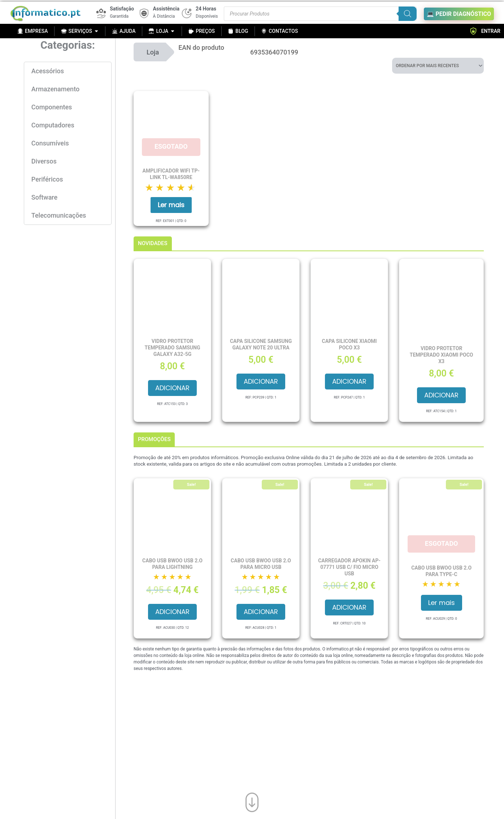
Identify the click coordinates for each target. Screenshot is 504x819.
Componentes (52, 107)
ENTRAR (485, 31)
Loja (153, 52)
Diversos (44, 161)
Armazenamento (55, 89)
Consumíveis (50, 143)
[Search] (408, 14)
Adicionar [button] (172, 388)
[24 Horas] (187, 13)
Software (44, 197)
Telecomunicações (59, 215)
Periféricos (47, 179)
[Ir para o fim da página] (252, 801)
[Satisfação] (101, 13)
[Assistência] (144, 13)
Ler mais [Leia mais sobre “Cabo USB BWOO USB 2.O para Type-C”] (442, 603)
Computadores (53, 125)
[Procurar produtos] (320, 14)
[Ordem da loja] (438, 66)
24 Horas (206, 9)
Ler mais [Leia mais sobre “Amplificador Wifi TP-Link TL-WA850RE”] (171, 205)
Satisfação (122, 9)
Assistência (166, 9)
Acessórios (48, 71)
